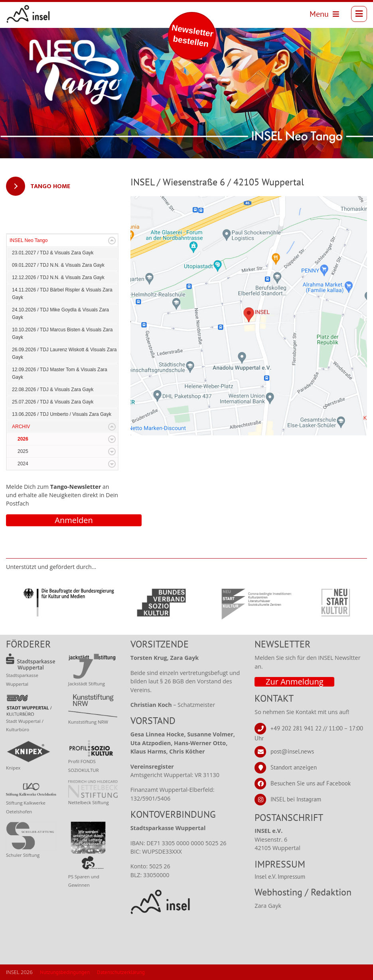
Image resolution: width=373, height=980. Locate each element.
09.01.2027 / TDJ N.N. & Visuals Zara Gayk (58, 265)
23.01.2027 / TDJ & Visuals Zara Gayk (53, 253)
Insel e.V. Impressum (280, 877)
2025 (23, 451)
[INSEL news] (28, 14)
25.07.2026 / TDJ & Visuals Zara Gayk (53, 402)
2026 (23, 439)
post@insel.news (292, 751)
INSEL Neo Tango (29, 240)
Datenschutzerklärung (121, 972)
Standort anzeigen (294, 767)
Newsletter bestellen (192, 36)
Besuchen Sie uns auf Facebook (311, 783)
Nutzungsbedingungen (65, 972)
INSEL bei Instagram (296, 799)
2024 (23, 464)
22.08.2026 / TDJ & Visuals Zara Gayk (53, 390)
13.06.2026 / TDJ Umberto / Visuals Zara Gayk (62, 414)
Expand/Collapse (112, 241)
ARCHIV (21, 427)
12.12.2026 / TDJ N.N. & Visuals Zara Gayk (58, 277)
